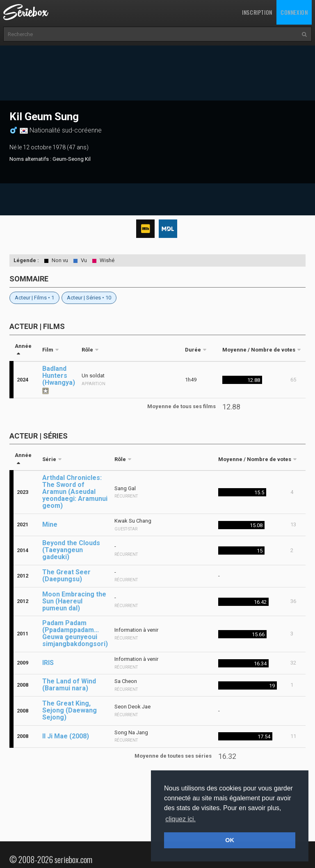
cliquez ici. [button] (180, 819)
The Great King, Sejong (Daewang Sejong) (70, 710)
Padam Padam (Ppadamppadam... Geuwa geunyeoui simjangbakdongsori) (75, 633)
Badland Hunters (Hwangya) (59, 376)
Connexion (294, 12)
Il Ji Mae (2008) (66, 736)
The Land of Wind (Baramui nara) (69, 685)
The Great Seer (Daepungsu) (66, 576)
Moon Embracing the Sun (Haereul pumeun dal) (74, 601)
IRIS (48, 663)
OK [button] (230, 840)
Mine (50, 524)
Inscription (257, 12)
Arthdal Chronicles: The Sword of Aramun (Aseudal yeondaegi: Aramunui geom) (75, 492)
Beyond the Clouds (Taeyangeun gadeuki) (71, 550)
